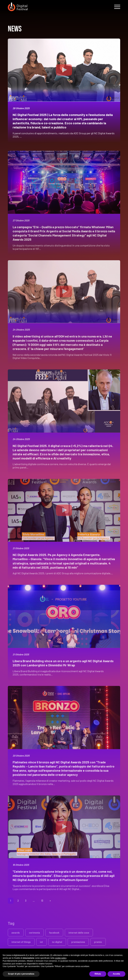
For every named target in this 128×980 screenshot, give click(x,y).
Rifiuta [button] (98, 974)
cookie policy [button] (61, 958)
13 (42, 901)
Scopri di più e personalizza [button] (21, 974)
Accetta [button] (116, 974)
